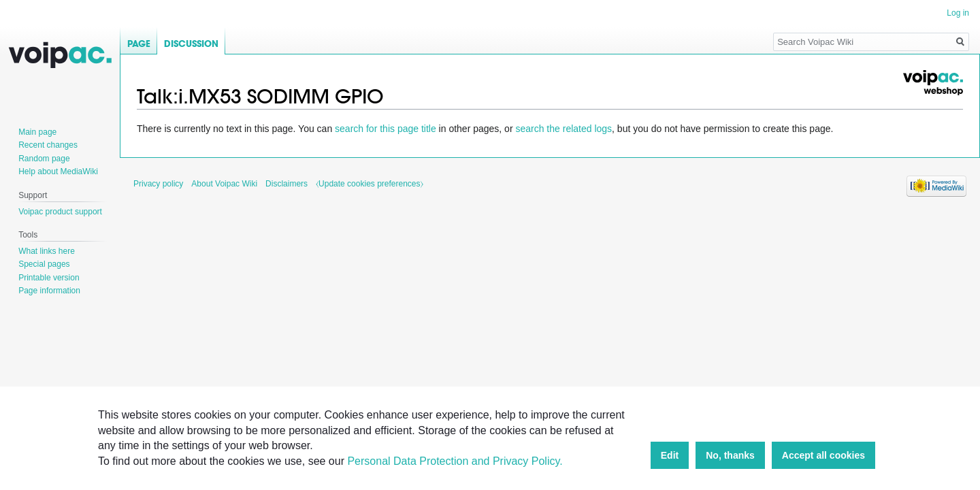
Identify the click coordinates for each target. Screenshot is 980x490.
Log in (958, 13)
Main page (37, 132)
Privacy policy (158, 184)
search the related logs (563, 129)
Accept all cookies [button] (823, 455)
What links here (47, 251)
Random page (44, 159)
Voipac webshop (932, 83)
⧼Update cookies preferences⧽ (369, 184)
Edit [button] (670, 455)
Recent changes (48, 145)
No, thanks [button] (730, 455)
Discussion (191, 44)
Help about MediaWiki (58, 171)
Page (139, 44)
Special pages (44, 264)
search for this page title (386, 129)
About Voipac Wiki (224, 184)
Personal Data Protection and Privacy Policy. (455, 461)
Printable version (49, 278)
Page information (49, 291)
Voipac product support (60, 212)
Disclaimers (287, 184)
